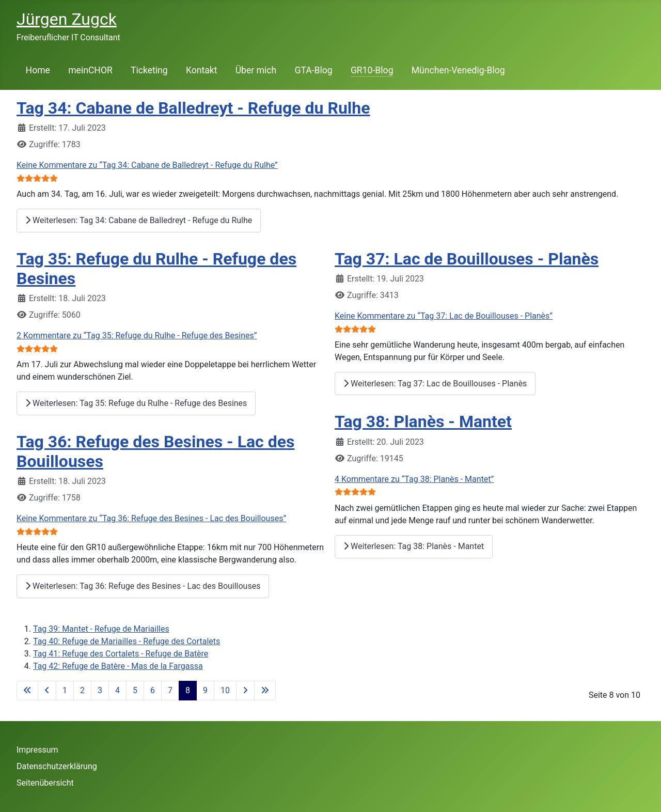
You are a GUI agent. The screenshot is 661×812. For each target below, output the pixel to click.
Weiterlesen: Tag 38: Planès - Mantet (414, 546)
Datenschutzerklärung (57, 766)
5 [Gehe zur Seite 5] (135, 690)
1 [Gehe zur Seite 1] (65, 690)
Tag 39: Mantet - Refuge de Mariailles (101, 629)
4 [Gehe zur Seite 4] (117, 690)
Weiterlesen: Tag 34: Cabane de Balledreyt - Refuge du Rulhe (139, 220)
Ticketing (149, 70)
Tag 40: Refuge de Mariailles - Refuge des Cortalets (127, 641)
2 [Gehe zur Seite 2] (82, 690)
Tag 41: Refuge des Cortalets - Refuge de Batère (121, 654)
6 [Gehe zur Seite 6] (153, 690)
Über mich (256, 70)
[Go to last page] (265, 691)
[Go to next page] (245, 691)
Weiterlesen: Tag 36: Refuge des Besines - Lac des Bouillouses (143, 586)
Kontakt (202, 70)
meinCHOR (90, 70)
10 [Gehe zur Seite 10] (225, 690)
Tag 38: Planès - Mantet (423, 421)
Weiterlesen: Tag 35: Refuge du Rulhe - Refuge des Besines (136, 403)
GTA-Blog (313, 70)
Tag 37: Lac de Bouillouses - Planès (467, 259)
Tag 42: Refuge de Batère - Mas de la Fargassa (118, 666)
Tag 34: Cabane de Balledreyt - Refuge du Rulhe (193, 108)
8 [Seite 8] (188, 690)
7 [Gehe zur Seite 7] (170, 690)
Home (38, 70)
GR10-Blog (372, 70)
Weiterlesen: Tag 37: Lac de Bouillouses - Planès (435, 384)
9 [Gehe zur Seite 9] (205, 690)
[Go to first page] (27, 691)
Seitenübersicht (45, 783)
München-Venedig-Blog (458, 70)
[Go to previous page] (47, 691)
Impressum (37, 750)
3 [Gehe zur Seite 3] (100, 690)
